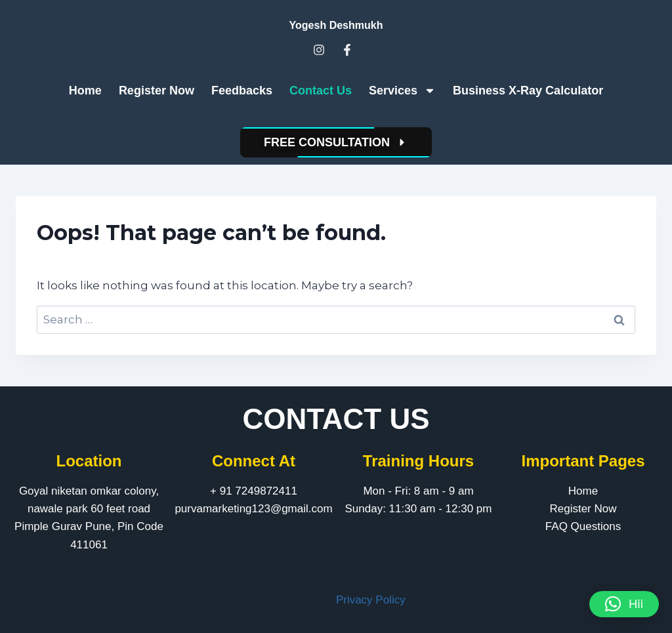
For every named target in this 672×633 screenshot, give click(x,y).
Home (85, 91)
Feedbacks (242, 91)
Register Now (157, 91)
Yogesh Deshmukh (336, 25)
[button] (624, 604)
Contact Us (321, 91)
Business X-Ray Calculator (528, 91)
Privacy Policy (371, 600)
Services (402, 91)
